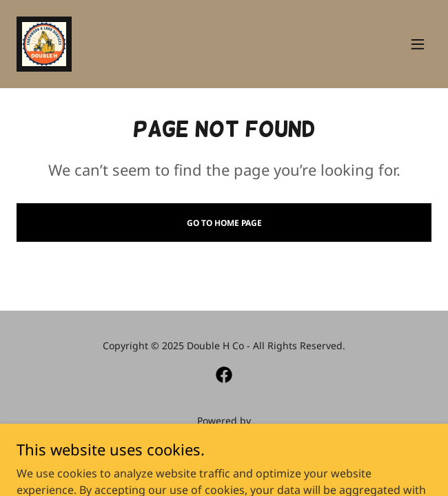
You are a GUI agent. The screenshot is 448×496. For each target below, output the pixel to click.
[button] (418, 44)
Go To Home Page (224, 223)
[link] (44, 44)
